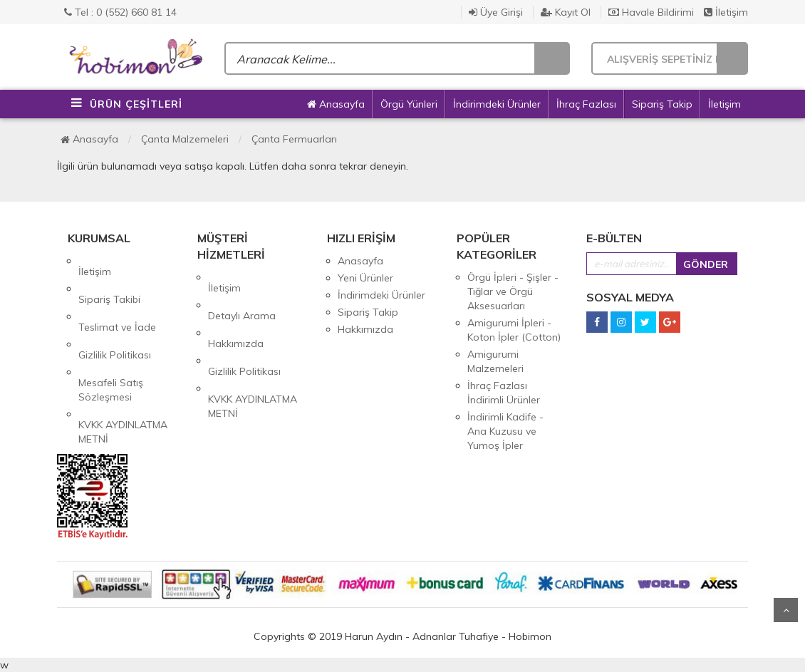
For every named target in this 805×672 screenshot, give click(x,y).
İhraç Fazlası (586, 104)
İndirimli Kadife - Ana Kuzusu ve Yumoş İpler (505, 431)
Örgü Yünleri (409, 104)
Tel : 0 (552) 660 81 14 (120, 12)
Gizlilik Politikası (115, 312)
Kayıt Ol (566, 12)
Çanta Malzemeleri (185, 139)
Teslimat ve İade (117, 295)
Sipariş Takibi (109, 278)
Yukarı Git (786, 610)
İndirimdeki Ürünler (497, 104)
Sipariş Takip (662, 104)
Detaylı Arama (242, 294)
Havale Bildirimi (651, 12)
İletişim (726, 12)
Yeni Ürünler (365, 278)
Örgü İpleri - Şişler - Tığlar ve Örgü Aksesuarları (513, 291)
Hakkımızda (236, 311)
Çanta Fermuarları (294, 139)
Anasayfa (336, 104)
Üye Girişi (496, 12)
